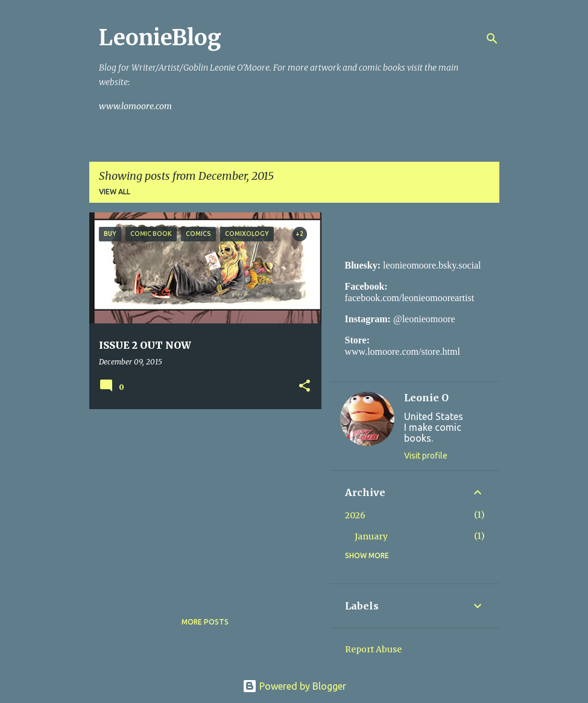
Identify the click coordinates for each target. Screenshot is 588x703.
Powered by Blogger (294, 686)
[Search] (492, 39)
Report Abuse (373, 649)
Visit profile (426, 456)
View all (115, 192)
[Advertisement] (201, 503)
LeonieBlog (160, 38)
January (371, 536)
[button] (305, 386)
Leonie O (426, 398)
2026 (355, 515)
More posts (205, 622)
